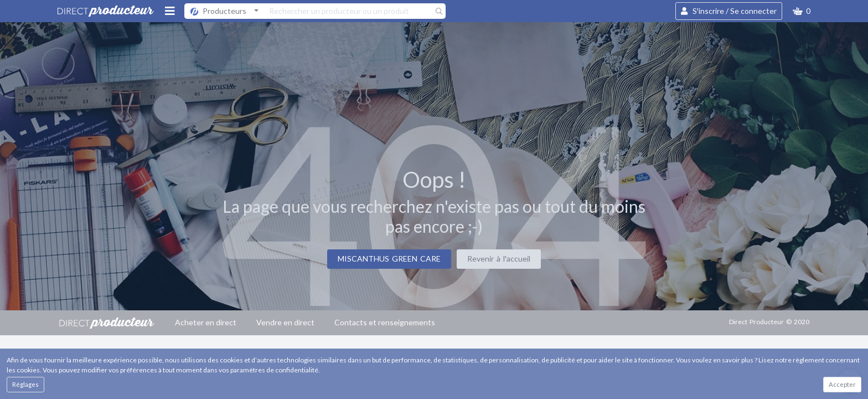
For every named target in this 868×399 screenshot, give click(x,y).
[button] (802, 11)
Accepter (842, 384)
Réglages (25, 384)
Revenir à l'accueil (499, 259)
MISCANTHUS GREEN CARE (389, 259)
